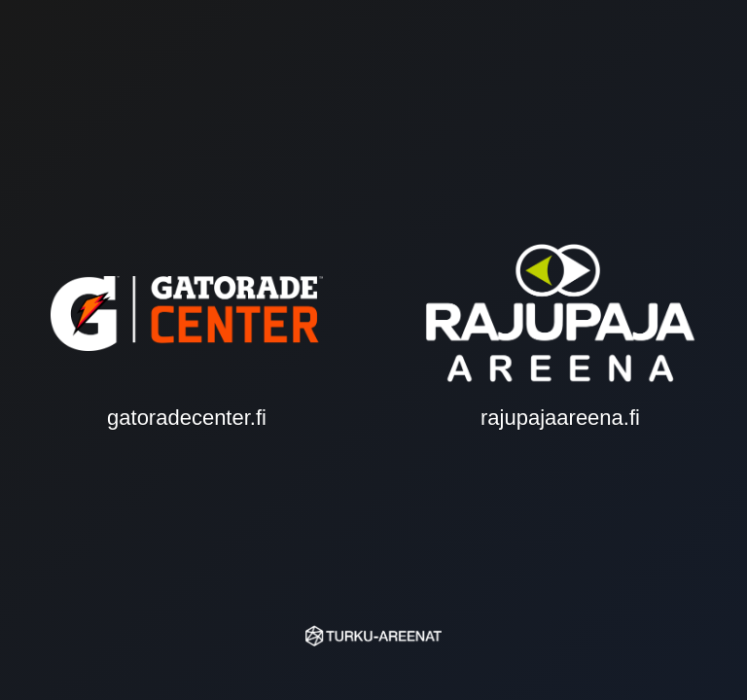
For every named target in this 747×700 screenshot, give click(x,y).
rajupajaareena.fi (560, 350)
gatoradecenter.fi (187, 350)
